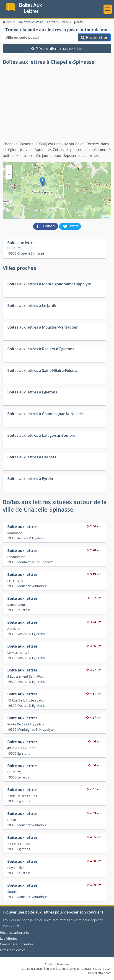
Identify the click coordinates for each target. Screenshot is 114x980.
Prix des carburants (14, 933)
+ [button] (9, 168)
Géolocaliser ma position (57, 49)
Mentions (63, 964)
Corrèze (92, 144)
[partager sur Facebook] (46, 226)
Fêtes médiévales (13, 950)
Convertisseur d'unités (17, 944)
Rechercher (94, 38)
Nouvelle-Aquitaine (35, 150)
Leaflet (106, 217)
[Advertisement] (57, 107)
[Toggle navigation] (108, 9)
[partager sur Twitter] (70, 226)
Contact (50, 964)
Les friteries (9, 938)
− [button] (9, 175)
